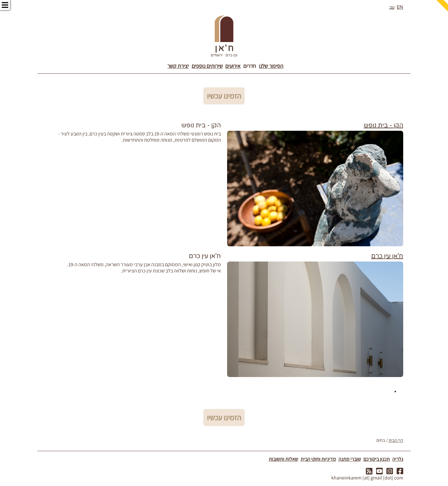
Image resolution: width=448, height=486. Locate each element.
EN (400, 7)
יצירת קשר (178, 66)
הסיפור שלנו (271, 66)
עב (392, 7)
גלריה (398, 459)
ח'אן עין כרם (387, 256)
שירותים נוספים (207, 66)
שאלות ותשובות (283, 459)
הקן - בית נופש (383, 125)
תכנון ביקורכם (377, 459)
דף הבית (396, 440)
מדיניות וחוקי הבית (318, 459)
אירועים (233, 66)
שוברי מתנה (350, 459)
